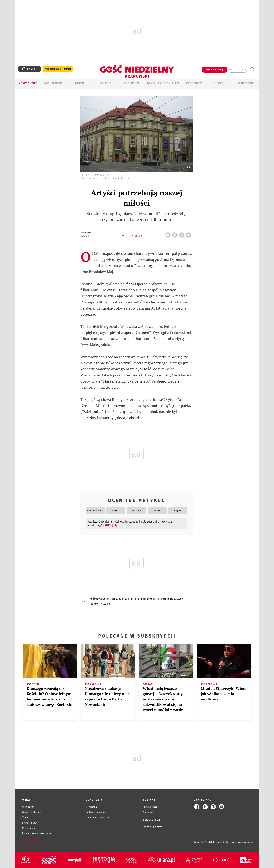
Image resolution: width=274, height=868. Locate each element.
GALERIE (106, 83)
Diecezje (220, 83)
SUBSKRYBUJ (214, 70)
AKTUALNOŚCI (54, 83)
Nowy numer (28, 83)
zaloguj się (238, 70)
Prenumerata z (58, 69)
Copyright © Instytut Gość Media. (210, 842)
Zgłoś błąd (31, 842)
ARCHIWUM (131, 83)
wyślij (189, 234)
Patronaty (194, 83)
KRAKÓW (94, 604)
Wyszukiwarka (252, 69)
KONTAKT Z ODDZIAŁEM (163, 83)
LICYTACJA (105, 604)
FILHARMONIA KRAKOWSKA (142, 599)
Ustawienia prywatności (98, 817)
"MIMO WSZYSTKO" (100, 599)
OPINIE (80, 83)
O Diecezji (246, 83)
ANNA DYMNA (119, 599)
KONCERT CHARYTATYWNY (170, 599)
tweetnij (182, 234)
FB (176, 234)
